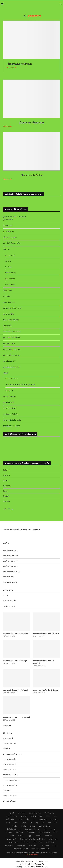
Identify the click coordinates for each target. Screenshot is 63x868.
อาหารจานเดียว (9, 738)
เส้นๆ (56, 832)
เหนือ (24, 823)
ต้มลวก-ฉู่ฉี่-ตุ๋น (45, 826)
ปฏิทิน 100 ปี (8, 290)
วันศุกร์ (6, 491)
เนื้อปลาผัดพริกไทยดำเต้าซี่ (31, 123)
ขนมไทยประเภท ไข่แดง (12, 571)
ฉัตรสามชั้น (7, 326)
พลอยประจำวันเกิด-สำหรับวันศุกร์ (15, 690)
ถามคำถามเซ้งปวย (10, 408)
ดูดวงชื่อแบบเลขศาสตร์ (12, 367)
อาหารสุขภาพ (8, 590)
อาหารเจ (6, 595)
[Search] (61, 4)
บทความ (6, 249)
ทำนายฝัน (7, 296)
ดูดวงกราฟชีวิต (9, 314)
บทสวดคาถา (10, 284)
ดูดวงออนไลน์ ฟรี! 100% (41, 849)
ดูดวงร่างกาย (10, 255)
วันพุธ (5, 480)
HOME (11, 813)
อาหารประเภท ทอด (10, 770)
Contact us (45, 845)
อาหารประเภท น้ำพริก (11, 785)
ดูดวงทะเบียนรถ (9, 343)
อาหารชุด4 (38, 842)
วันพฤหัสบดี (7, 486)
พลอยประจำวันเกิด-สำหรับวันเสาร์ (46, 690)
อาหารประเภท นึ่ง (10, 764)
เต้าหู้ (20, 819)
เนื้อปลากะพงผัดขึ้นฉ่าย (31, 175)
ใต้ (31, 823)
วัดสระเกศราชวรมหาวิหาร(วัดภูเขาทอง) (20, 385)
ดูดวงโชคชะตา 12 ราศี (11, 426)
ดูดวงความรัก (10, 279)
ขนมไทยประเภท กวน (11, 556)
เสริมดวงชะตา (11, 273)
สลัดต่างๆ (6, 749)
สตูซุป (30, 836)
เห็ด (27, 819)
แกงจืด (23, 826)
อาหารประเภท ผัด (10, 759)
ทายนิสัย (8, 267)
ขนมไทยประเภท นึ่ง (10, 551)
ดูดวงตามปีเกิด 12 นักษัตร (12, 420)
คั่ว (37, 823)
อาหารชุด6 (9, 845)
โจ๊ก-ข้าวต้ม (7, 733)
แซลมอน (19, 832)
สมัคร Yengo (8, 509)
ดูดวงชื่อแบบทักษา (10, 361)
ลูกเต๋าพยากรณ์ (9, 402)
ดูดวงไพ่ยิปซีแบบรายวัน (12, 243)
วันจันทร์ (6, 470)
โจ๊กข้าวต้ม (31, 832)
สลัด (13, 836)
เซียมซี (5, 373)
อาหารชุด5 (50, 842)
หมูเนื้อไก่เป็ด (10, 819)
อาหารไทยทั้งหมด (9, 801)
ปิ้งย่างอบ (9, 832)
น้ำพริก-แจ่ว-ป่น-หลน (32, 829)
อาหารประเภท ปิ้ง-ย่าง (11, 775)
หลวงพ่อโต (9, 390)
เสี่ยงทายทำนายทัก (10, 237)
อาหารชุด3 (25, 842)
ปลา (55, 816)
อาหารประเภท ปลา (10, 796)
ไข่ (34, 819)
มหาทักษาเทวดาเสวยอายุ (12, 308)
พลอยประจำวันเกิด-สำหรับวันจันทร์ (16, 634)
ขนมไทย (21, 813)
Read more (11, 68)
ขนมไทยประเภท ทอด (11, 561)
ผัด (56, 823)
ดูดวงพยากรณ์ (8, 220)
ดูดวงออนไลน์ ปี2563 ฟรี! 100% (15, 217)
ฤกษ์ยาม (8, 261)
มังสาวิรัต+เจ (49, 813)
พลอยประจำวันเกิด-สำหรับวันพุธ (15, 661)
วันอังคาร (6, 475)
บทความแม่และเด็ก (21, 849)
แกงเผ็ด (33, 826)
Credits (56, 845)
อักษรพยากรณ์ (8, 226)
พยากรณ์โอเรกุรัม (9, 396)
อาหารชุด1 (53, 839)
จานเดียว (49, 836)
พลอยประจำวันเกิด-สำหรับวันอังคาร (47, 634)
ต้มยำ (15, 826)
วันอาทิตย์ (7, 501)
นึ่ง (43, 823)
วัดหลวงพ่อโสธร (11, 379)
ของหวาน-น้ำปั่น (35, 813)
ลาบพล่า (53, 829)
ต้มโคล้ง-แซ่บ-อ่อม (14, 829)
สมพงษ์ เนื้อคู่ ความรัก (11, 320)
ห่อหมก (21, 836)
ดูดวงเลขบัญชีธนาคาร (11, 355)
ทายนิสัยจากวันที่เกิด (10, 414)
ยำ (45, 829)
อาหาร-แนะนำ (36, 816)
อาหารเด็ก (54, 819)
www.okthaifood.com (31, 855)
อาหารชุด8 (33, 845)
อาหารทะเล (7, 790)
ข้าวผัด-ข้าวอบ (44, 832)
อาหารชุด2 (13, 842)
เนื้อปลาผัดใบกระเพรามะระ (19, 64)
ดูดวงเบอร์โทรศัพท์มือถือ (12, 337)
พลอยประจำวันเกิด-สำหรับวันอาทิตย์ (16, 717)
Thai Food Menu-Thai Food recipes (33, 839)
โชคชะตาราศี (11, 839)
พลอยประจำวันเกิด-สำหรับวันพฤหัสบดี (44, 662)
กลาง (8, 823)
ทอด (49, 823)
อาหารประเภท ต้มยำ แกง (12, 754)
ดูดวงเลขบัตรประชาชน (12, 349)
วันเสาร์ (6, 496)
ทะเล (48, 816)
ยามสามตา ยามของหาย (12, 332)
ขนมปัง (39, 836)
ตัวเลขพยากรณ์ (9, 231)
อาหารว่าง (43, 819)
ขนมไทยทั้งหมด (9, 577)
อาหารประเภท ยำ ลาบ (11, 780)
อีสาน (16, 823)
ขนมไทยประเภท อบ (10, 566)
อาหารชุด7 (21, 845)
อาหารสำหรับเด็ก (9, 600)
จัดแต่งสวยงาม (12, 816)
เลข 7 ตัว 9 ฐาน (9, 302)
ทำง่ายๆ (24, 816)
